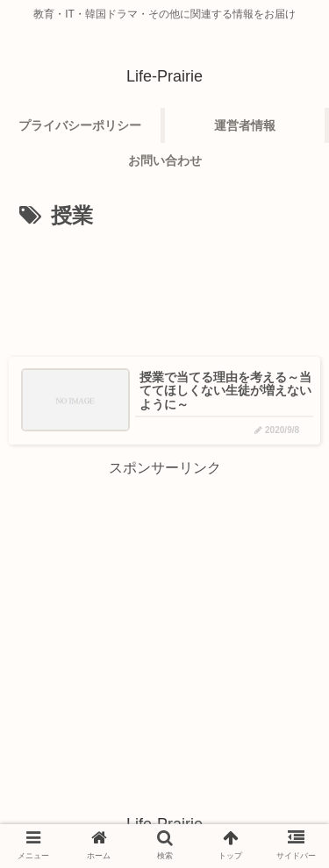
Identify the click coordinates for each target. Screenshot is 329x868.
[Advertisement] (164, 288)
